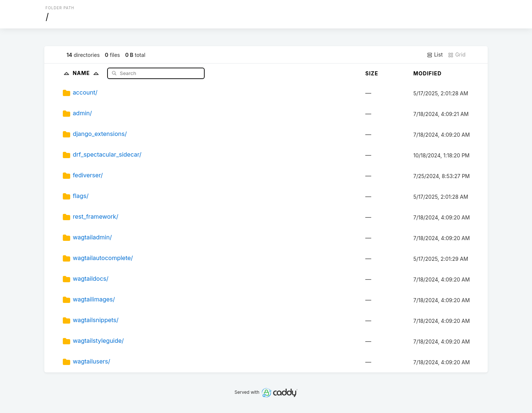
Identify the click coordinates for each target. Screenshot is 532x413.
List (435, 55)
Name (87, 73)
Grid (457, 55)
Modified (428, 73)
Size (372, 73)
